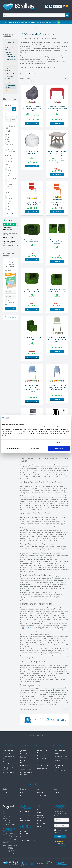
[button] (58, 6)
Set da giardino (9, 82)
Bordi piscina (41, 765)
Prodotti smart (9, 143)
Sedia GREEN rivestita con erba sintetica (32, 348)
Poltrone (10, 204)
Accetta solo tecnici (13, 449)
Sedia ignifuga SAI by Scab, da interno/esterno (32, 210)
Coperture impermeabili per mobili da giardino (10, 54)
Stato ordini (28, 847)
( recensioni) (60, 855)
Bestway (57, 805)
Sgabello (10, 209)
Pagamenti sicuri (8, 822)
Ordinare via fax (28, 825)
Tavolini (10, 198)
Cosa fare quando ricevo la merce (28, 842)
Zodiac (5, 798)
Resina (10, 176)
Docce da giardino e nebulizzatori (26, 783)
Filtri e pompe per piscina (42, 760)
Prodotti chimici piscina (25, 771)
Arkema (57, 802)
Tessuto (10, 189)
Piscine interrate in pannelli (9, 767)
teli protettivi (30, 636)
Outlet (7, 90)
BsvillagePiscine (12, 317)
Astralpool (40, 798)
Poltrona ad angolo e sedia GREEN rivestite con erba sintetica (57, 251)
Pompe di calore (42, 778)
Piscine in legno (8, 763)
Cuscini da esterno (10, 60)
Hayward (40, 802)
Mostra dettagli (61, 443)
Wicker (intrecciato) (9, 185)
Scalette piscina (42, 771)
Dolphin (5, 802)
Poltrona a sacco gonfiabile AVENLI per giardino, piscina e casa (32, 109)
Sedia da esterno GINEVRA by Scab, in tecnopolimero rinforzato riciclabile (57, 397)
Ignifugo (10, 161)
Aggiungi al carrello (32, 126)
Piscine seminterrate (9, 782)
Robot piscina (24, 766)
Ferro (9, 181)
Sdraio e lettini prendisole (9, 78)
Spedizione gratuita (8, 133)
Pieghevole (11, 158)
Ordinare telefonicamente (28, 829)
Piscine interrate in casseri (9, 777)
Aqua (56, 798)
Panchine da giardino (9, 69)
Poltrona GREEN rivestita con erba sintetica (32, 250)
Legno (10, 173)
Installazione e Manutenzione (41, 826)
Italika (5, 805)
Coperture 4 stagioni (26, 778)
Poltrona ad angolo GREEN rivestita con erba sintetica (57, 300)
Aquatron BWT (42, 805)
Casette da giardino (60, 763)
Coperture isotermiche (27, 775)
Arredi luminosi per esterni (9, 48)
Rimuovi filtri (9, 214)
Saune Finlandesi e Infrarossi (60, 776)
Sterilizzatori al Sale (43, 775)
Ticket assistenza (28, 850)
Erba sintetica (12, 179)
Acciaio (10, 167)
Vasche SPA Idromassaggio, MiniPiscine (25, 761)
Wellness (40, 822)
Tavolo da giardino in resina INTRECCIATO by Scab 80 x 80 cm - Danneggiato (57, 156)
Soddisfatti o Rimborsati (9, 839)
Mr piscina (23, 798)
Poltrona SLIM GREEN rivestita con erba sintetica (32, 300)
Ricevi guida (11, 308)
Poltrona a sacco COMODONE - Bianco (32, 155)
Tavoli (10, 195)
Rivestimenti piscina (43, 768)
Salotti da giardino (10, 73)
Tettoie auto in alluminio (59, 770)
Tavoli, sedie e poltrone (10, 86)
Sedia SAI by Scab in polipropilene (57, 210)
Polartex (23, 802)
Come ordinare (28, 821)
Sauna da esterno (60, 780)
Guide (39, 819)
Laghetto (23, 805)
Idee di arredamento (42, 833)
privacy (7, 304)
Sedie (9, 201)
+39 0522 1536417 (9, 816)
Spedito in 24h (10, 127)
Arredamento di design (9, 43)
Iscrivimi (60, 846)
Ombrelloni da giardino (61, 766)
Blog (39, 815)
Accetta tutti (59, 449)
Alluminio (11, 170)
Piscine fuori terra (8, 759)
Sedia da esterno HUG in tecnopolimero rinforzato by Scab (57, 349)
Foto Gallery (40, 836)
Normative (40, 830)
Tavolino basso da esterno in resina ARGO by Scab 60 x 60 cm (57, 109)
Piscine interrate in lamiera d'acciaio (9, 772)
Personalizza (36, 449)
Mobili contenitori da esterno (10, 64)
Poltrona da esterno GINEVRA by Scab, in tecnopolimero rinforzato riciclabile (32, 398)
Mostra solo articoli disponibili (10, 150)
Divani (10, 207)
